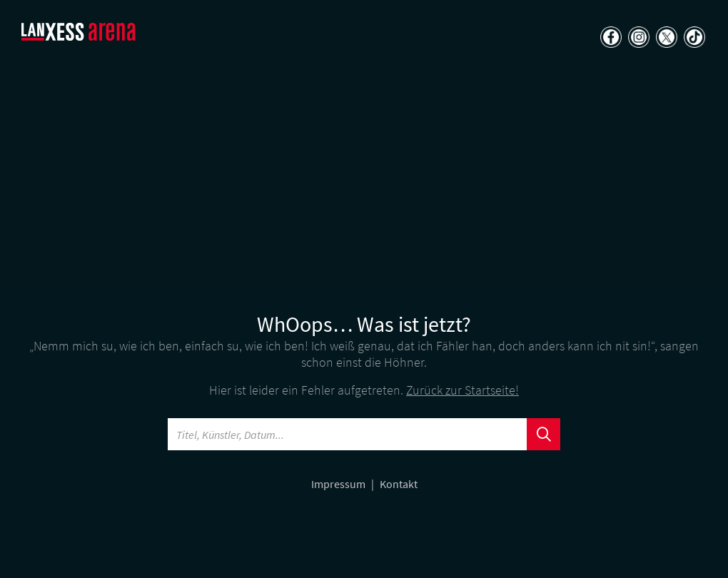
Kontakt (399, 484)
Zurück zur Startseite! (462, 390)
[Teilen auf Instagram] (637, 39)
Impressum (339, 484)
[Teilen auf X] (665, 39)
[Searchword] (348, 434)
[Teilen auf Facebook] (609, 39)
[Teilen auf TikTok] (693, 39)
